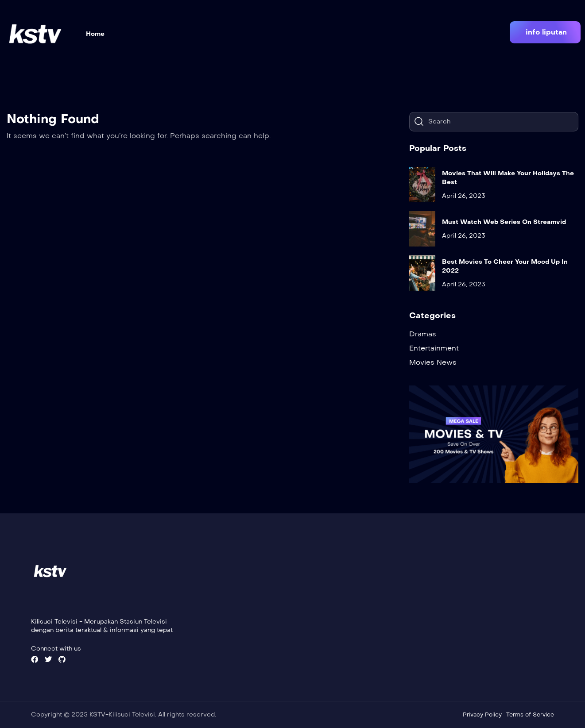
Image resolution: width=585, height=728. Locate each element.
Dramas (423, 334)
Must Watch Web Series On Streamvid (504, 222)
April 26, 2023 (464, 196)
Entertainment (434, 348)
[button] (545, 32)
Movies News (433, 362)
